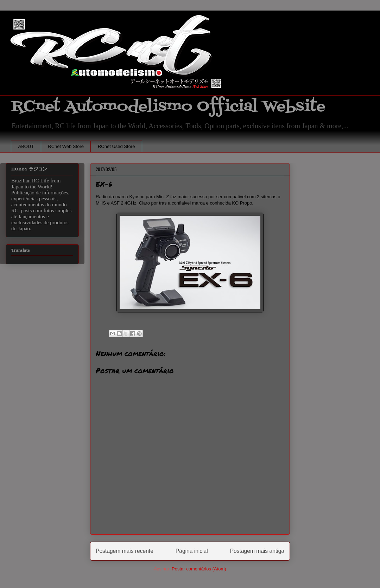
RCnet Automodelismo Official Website (168, 107)
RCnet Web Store (66, 146)
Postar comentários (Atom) (199, 569)
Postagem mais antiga (257, 551)
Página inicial (192, 551)
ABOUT (26, 146)
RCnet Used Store (116, 146)
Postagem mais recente (125, 551)
